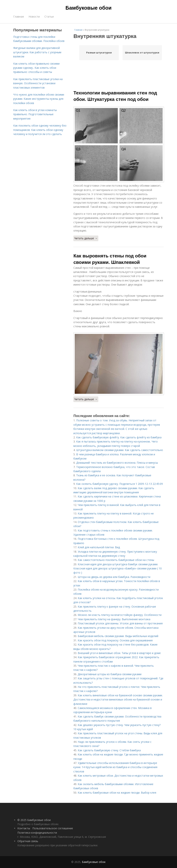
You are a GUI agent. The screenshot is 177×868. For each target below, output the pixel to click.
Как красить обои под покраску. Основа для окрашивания (115, 640)
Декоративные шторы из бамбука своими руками (110, 674)
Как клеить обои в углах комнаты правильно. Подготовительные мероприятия (35, 114)
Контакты (24, 828)
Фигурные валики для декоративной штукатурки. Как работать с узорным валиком (37, 52)
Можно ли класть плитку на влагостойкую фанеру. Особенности (120, 615)
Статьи (49, 17)
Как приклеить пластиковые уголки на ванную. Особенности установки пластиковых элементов (38, 83)
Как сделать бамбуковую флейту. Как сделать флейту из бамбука (119, 437)
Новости (34, 17)
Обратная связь (28, 841)
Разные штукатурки (99, 53)
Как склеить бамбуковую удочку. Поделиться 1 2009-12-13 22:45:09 (120, 484)
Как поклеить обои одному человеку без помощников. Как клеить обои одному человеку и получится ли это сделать (40, 130)
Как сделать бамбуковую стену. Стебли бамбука (109, 750)
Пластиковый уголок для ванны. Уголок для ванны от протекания (120, 623)
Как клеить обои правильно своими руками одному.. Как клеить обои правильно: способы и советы (36, 68)
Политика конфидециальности (37, 833)
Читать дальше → (86, 238)
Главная (19, 17)
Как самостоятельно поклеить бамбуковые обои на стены (116, 560)
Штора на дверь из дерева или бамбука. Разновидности (114, 577)
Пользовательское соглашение (53, 828)
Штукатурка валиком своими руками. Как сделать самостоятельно (120, 450)
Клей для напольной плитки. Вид (99, 547)
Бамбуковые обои (88, 8)
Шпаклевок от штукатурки (142, 53)
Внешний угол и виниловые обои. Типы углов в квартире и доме (119, 653)
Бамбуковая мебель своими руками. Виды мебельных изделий (118, 636)
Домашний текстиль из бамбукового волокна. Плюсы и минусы (117, 463)
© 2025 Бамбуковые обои (34, 820)
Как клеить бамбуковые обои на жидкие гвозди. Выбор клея (117, 793)
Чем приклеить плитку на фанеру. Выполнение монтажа (114, 619)
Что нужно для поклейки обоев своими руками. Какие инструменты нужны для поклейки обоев (39, 99)
